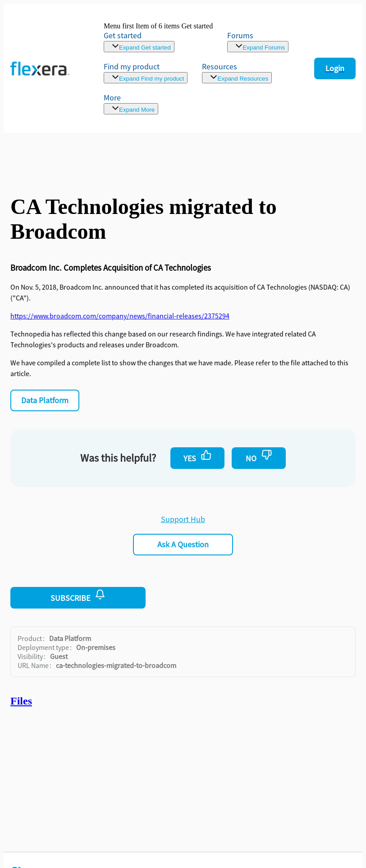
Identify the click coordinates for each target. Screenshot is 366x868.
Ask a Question (183, 544)
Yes (198, 456)
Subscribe (78, 596)
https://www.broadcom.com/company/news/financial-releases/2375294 (120, 316)
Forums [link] (240, 35)
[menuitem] (146, 72)
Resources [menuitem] (220, 66)
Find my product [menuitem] (132, 66)
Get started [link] (123, 35)
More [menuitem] (112, 98)
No (259, 456)
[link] (158, 37)
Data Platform (45, 400)
